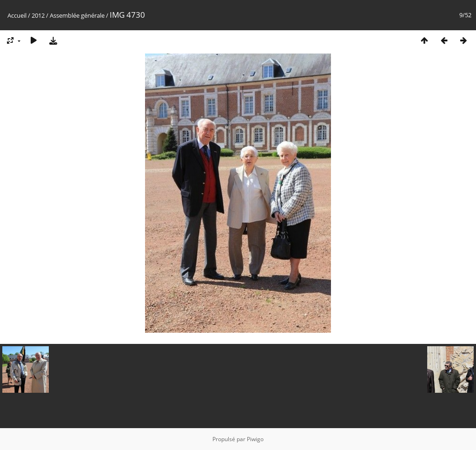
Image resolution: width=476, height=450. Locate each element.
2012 (38, 15)
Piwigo (255, 439)
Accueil (17, 15)
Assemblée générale (77, 15)
